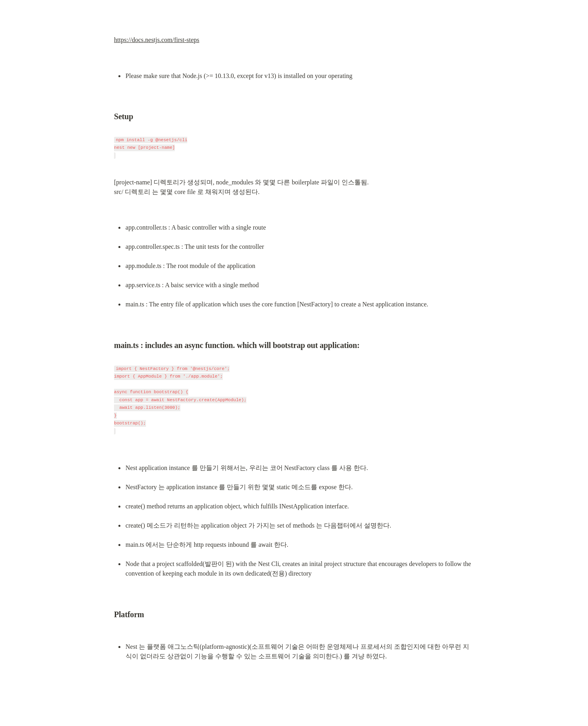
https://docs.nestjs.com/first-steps (157, 40)
